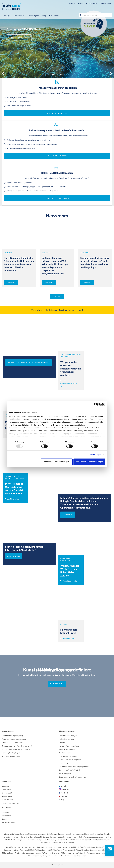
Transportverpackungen (68, 736)
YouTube (64, 796)
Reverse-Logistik (65, 774)
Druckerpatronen (65, 753)
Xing (62, 800)
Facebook (65, 793)
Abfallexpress (7, 796)
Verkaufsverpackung (66, 739)
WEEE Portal (6, 789)
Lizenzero (62, 743)
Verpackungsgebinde (67, 749)
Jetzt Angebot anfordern (57, 198)
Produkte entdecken (69, 581)
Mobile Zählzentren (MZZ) (11, 756)
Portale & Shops (92, 3)
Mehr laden (57, 296)
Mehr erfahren (14, 556)
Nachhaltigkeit (33, 16)
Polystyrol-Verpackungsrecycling (14, 739)
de (110, 3)
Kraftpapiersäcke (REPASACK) (70, 770)
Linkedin (64, 786)
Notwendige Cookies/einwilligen (57, 462)
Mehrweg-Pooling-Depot (11, 753)
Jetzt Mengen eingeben (57, 113)
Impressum (6, 812)
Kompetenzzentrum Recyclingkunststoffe (17, 746)
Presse (80, 3)
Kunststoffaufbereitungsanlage (13, 743)
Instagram (65, 789)
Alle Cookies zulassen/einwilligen (89, 462)
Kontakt (103, 3)
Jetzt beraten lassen (57, 156)
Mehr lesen (11, 282)
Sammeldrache (7, 800)
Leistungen (6, 16)
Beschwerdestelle (8, 823)
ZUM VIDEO (68, 515)
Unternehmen (19, 16)
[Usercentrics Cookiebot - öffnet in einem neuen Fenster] (96, 405)
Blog (44, 16)
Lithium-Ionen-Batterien (68, 756)
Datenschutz (6, 816)
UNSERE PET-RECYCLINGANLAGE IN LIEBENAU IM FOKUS (28, 363)
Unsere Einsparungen (19, 38)
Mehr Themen (57, 74)
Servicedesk (54, 16)
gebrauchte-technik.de (10, 803)
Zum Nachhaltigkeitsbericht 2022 (69, 383)
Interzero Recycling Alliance (69, 746)
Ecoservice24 (7, 793)
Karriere (72, 3)
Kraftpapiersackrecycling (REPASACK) (16, 749)
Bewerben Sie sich (68, 638)
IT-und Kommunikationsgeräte (70, 760)
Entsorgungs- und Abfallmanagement (73, 777)
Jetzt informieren (12, 499)
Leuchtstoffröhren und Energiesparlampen (75, 767)
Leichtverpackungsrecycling (12, 736)
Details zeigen (95, 455)
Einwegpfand (64, 763)
